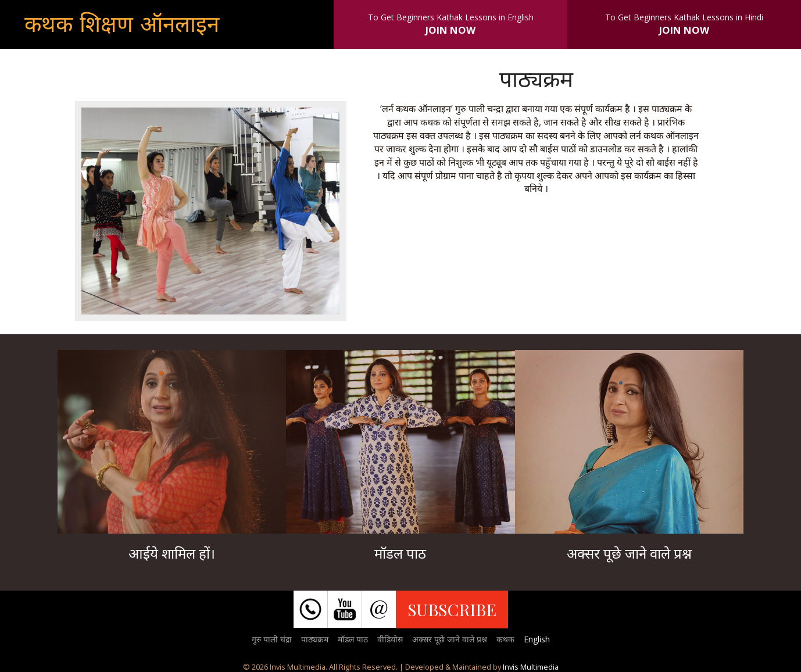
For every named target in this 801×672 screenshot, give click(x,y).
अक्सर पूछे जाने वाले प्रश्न (450, 639)
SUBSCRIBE (452, 609)
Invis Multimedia (531, 667)
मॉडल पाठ (353, 639)
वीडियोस (390, 639)
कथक (505, 639)
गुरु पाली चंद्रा (272, 639)
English (537, 639)
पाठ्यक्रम (315, 639)
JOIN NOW (450, 30)
